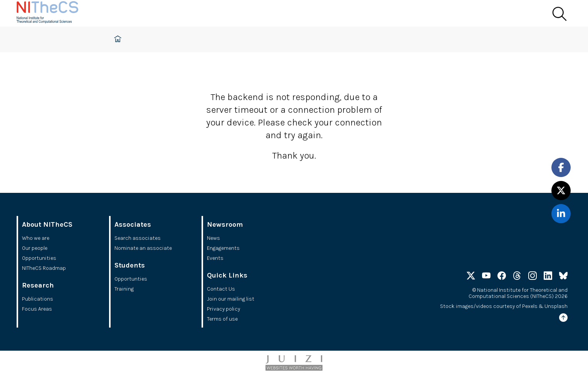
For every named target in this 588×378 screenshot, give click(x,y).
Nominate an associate (143, 248)
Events (215, 258)
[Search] (559, 14)
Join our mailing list (231, 299)
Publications (38, 299)
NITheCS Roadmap (44, 268)
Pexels (530, 306)
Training (124, 289)
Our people (35, 248)
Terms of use (222, 319)
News (213, 238)
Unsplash (556, 306)
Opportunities (39, 258)
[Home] (55, 13)
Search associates (138, 238)
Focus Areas (37, 309)
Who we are (36, 238)
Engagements (223, 248)
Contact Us (221, 289)
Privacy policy (223, 309)
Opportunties (131, 279)
